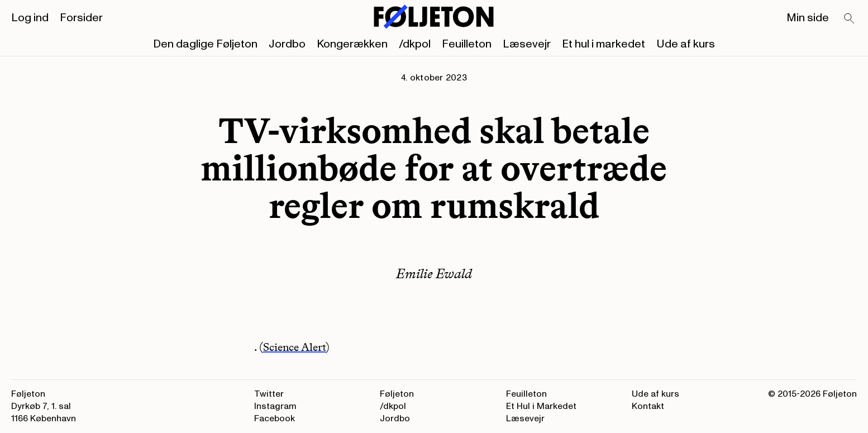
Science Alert (294, 347)
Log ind (30, 18)
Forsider (81, 18)
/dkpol (415, 44)
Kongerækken (352, 44)
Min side (808, 18)
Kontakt (648, 406)
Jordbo (287, 44)
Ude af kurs (686, 44)
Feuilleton (467, 44)
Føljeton (397, 394)
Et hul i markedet (604, 44)
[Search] (850, 19)
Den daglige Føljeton (205, 44)
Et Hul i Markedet (541, 406)
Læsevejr (527, 44)
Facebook (275, 418)
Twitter (269, 394)
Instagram (275, 406)
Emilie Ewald (434, 273)
